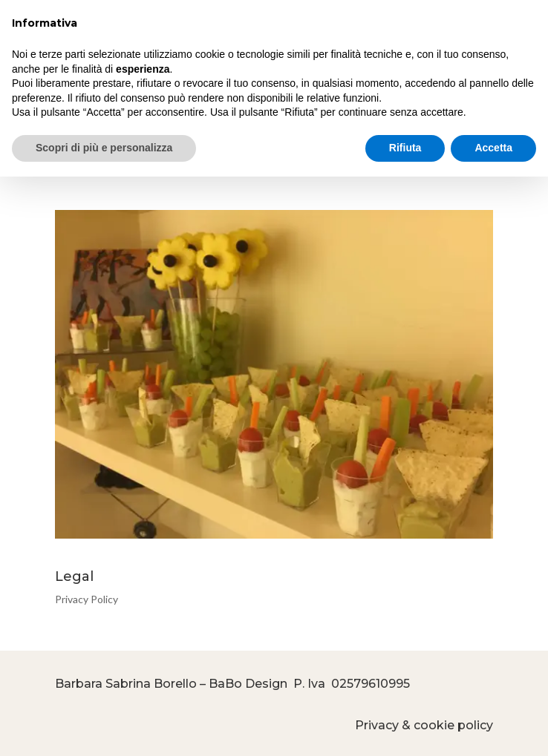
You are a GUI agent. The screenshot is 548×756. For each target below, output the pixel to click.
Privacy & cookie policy (424, 725)
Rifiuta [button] (405, 148)
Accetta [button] (493, 148)
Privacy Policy (87, 599)
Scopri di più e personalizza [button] (104, 148)
